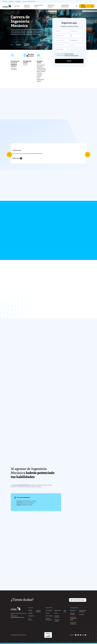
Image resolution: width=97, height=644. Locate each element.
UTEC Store (65, 611)
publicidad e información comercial (71, 56)
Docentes (11, 1)
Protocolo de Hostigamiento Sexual (73, 619)
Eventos (56, 613)
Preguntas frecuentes (57, 616)
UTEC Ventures (30, 619)
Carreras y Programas (27, 6)
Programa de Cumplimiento (73, 623)
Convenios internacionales (49, 619)
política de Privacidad (69, 54)
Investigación (31, 616)
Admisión (48, 613)
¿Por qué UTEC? (49, 610)
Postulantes (18, 1)
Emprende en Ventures (51, 6)
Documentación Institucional (83, 611)
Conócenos (17, 6)
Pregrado (30, 610)
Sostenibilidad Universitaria (65, 6)
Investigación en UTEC (39, 6)
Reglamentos (73, 610)
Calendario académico (38, 611)
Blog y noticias (58, 610)
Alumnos (5, 1)
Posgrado (30, 613)
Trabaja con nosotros (57, 621)
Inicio (12, 45)
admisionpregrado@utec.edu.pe (18, 617)
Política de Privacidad (72, 614)
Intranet (24, 1)
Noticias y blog (32, 1)
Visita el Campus (49, 616)
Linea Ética (81, 614)
